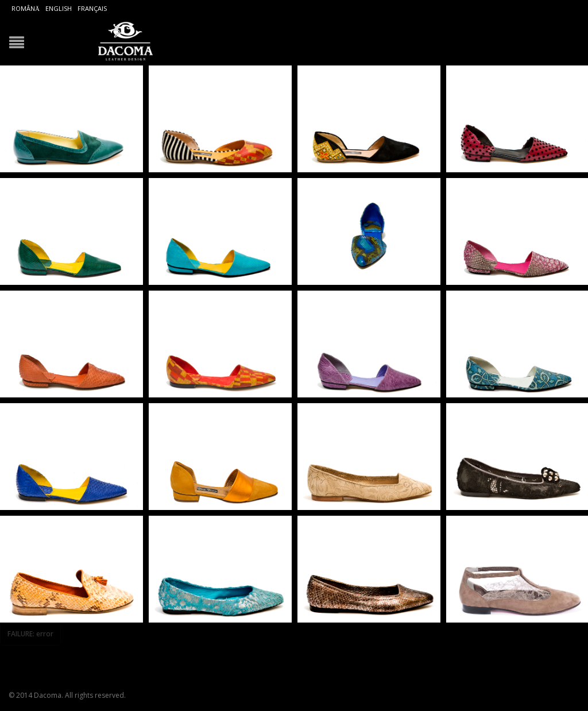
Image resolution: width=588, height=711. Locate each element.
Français (92, 8)
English (59, 8)
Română (26, 8)
